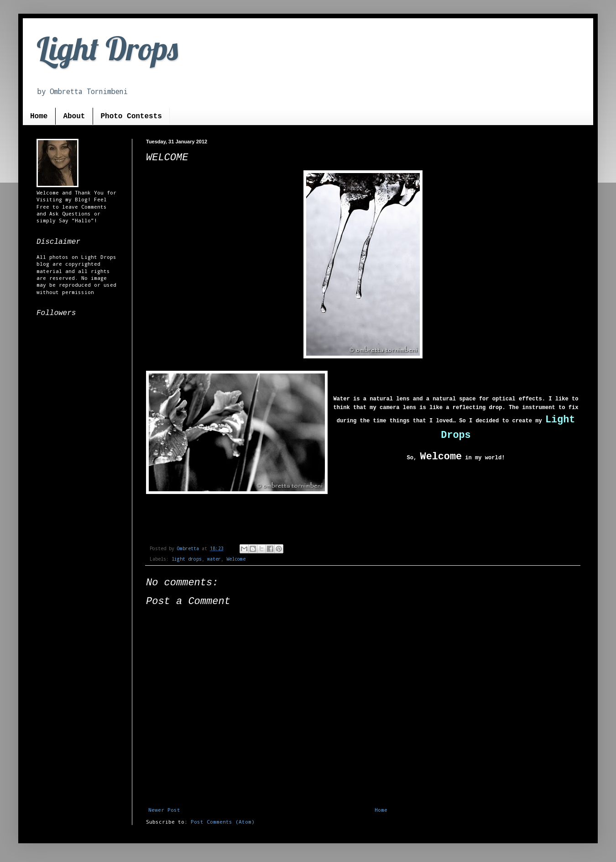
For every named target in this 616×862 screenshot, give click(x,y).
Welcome (236, 559)
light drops (187, 559)
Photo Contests (131, 116)
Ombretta (189, 549)
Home (39, 116)
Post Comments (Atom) (223, 822)
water (214, 559)
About (74, 116)
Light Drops (107, 48)
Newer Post (164, 810)
